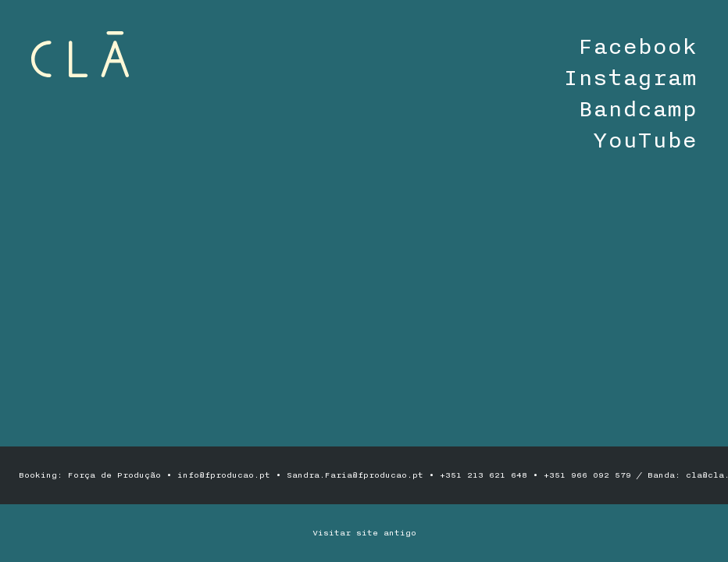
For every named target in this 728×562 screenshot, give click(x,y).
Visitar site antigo (364, 533)
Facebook (637, 47)
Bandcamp (637, 109)
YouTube (645, 140)
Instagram (630, 78)
